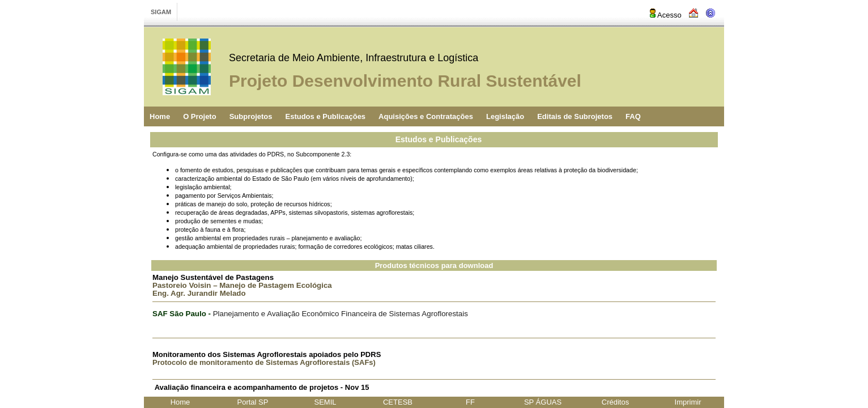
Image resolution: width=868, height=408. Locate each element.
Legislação (505, 116)
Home (160, 116)
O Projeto (200, 116)
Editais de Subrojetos (575, 116)
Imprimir (688, 402)
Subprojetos (251, 116)
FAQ (633, 116)
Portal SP (253, 402)
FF (470, 402)
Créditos (615, 402)
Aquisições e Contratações (426, 116)
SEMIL (325, 402)
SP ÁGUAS (543, 402)
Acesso (665, 15)
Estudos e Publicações (325, 116)
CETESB (398, 402)
